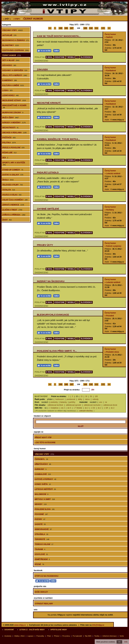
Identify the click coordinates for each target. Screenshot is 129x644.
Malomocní (42, 494)
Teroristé (42, 539)
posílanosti (71, 399)
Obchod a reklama (14, 133)
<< (50, 28)
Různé (39, 564)
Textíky (97, 636)
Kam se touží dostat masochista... (59, 36)
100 (96, 396)
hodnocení (60, 399)
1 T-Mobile (78, 408)
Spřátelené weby (59, 630)
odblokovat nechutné (92, 405)
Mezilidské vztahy (14, 100)
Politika (9, 143)
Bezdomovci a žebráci (16, 40)
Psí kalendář (77, 636)
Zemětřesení (42, 559)
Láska (7, 90)
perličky (72, 402)
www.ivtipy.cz (20, 625)
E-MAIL (49, 57)
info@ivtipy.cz (98, 625)
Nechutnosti (10, 128)
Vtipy (17, 19)
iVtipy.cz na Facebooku (47, 576)
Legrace (31, 636)
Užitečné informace (110, 636)
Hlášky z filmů (19, 636)
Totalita (9, 190)
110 (91, 28)
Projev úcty (45, 245)
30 (86, 396)
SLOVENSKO (86, 57)
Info (126, 642)
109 (85, 28)
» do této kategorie (45, 443)
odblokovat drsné (110, 405)
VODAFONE (59, 57)
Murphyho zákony (13, 113)
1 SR (106, 408)
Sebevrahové (43, 529)
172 (103, 28)
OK (119, 642)
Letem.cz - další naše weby (32, 630)
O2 (78, 57)
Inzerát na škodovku (51, 281)
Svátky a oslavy (13, 175)
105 (61, 28)
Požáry (40, 519)
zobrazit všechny (86, 411)
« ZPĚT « (7, 19)
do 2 (63, 408)
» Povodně (109, 316)
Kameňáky (10, 80)
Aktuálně (9, 35)
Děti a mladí (11, 60)
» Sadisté (109, 37)
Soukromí (9, 630)
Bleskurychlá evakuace (53, 315)
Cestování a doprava (16, 50)
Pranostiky (40, 636)
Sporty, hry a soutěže (14, 164)
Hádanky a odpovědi (15, 70)
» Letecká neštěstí (112, 174)
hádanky (63, 402)
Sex (5, 158)
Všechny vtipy (13, 30)
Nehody (41, 504)
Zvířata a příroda (14, 215)
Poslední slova (45, 509)
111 (96, 28)
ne (106, 402)
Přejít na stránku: (72, 390)
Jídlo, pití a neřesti (15, 75)
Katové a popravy (46, 479)
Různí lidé (9, 153)
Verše (122, 636)
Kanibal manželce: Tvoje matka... (59, 139)
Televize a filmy (12, 185)
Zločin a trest (12, 210)
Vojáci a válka (12, 195)
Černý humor (33, 19)
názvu (87, 399)
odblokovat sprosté (73, 405)
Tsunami (40, 549)
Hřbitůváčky (43, 464)
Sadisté (40, 524)
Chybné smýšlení (48, 209)
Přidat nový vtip (43, 438)
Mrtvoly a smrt (45, 499)
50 (91, 396)
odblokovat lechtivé (55, 405)
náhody (95, 399)
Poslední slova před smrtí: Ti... (57, 351)
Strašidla (42, 534)
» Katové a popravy (113, 246)
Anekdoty (8, 636)
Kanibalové (43, 474)
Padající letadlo (48, 172)
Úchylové (41, 554)
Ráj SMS (88, 636)
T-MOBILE (70, 57)
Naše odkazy (41, 592)
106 (66, 28)
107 (72, 28)
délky (80, 399)
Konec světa (43, 484)
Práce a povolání (13, 148)
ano (101, 402)
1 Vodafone (54, 408)
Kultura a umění (13, 85)
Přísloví (57, 636)
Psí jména (66, 636)
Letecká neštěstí (45, 489)
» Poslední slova (112, 352)
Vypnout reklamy (44, 604)
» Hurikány (109, 210)
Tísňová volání (44, 544)
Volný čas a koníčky (15, 200)
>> (109, 28)
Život (7, 220)
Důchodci (9, 65)
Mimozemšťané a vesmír (14, 106)
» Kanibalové (110, 71)
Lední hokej (10, 95)
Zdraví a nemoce (13, 205)
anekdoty (54, 402)
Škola (8, 180)
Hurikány (41, 469)
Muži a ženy (10, 118)
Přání (49, 636)
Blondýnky (11, 45)
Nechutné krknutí (49, 103)
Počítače (9, 138)
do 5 (69, 408)
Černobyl (41, 459)
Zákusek (43, 69)
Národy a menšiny (14, 123)
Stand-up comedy (13, 170)
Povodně (41, 514)
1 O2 (93, 408)
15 (82, 396)
